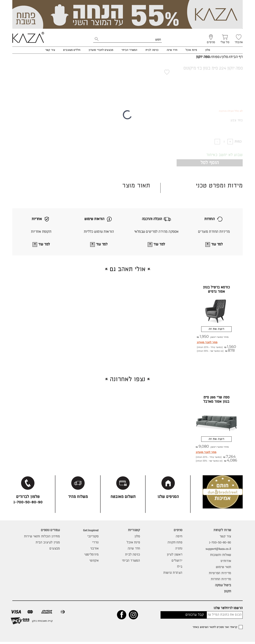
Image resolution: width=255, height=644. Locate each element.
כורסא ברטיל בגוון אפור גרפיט (216, 290)
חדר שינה (172, 50)
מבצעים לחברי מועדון (101, 50)
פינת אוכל (191, 50)
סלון (208, 50)
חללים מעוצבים (72, 50)
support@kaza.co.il (218, 551)
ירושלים (177, 563)
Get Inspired (91, 532)
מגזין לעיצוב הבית (48, 545)
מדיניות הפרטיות (220, 575)
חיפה (179, 539)
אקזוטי (94, 563)
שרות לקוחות (222, 532)
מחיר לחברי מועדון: (207, 343)
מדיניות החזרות (221, 581)
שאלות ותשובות (221, 557)
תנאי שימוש (223, 569)
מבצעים (55, 551)
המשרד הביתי (129, 50)
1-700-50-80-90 (220, 545)
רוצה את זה (216, 330)
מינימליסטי (91, 557)
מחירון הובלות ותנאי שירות (42, 539)
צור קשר (50, 50)
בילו (179, 569)
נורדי (95, 545)
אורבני (94, 551)
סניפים (178, 532)
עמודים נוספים (50, 532)
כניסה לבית (152, 50)
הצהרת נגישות (173, 575)
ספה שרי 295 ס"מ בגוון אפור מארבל (216, 401)
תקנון (227, 594)
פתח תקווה (175, 545)
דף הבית (236, 57)
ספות (216, 57)
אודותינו (226, 563)
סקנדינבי (93, 539)
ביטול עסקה (223, 587)
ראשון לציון (175, 557)
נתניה (179, 551)
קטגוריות (134, 532)
